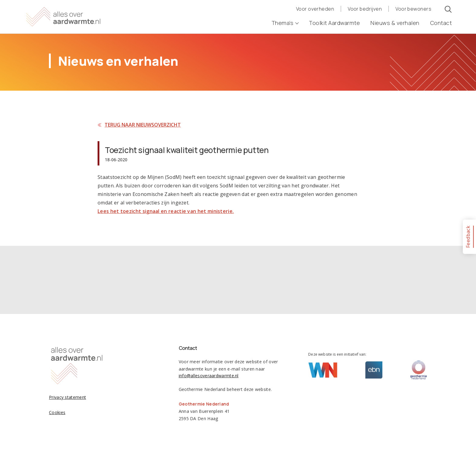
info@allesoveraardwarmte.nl (209, 376)
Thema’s (285, 23)
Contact (441, 23)
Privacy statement (67, 397)
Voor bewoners (413, 9)
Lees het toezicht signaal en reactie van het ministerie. (166, 211)
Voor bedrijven (365, 9)
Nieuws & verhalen (395, 23)
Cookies (57, 412)
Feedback (468, 237)
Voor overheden (315, 9)
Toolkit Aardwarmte (334, 23)
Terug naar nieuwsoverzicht (143, 125)
